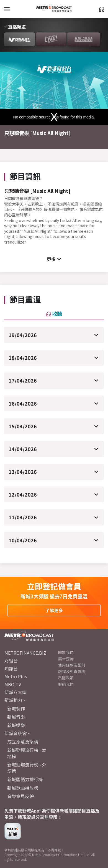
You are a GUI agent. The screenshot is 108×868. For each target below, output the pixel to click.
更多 (51, 259)
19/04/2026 (23, 335)
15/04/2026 (23, 426)
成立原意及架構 (23, 742)
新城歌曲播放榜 (23, 788)
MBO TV (13, 684)
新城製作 (16, 708)
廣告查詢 (66, 659)
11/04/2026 (23, 517)
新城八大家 (16, 692)
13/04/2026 (23, 472)
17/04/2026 (23, 380)
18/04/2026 (23, 358)
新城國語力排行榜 (25, 779)
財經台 (11, 661)
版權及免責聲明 (72, 671)
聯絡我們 (66, 684)
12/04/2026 (23, 494)
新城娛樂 (16, 725)
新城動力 (13, 700)
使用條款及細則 (72, 665)
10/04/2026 (23, 540)
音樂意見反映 (20, 796)
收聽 (54, 313)
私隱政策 (66, 678)
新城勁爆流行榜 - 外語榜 (27, 768)
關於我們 (66, 652)
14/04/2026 (23, 449)
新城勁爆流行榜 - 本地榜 (27, 753)
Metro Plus (16, 676)
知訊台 (11, 669)
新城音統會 (16, 733)
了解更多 (54, 610)
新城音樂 (16, 717)
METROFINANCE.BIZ (25, 653)
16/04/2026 (23, 403)
